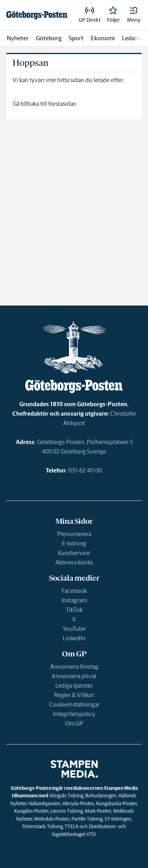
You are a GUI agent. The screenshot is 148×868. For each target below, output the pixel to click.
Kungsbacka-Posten (117, 803)
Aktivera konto (74, 562)
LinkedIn (74, 638)
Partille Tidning (87, 819)
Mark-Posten (98, 811)
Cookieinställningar (74, 704)
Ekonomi (103, 38)
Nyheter (18, 38)
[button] (134, 15)
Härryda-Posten (78, 803)
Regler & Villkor (74, 695)
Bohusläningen (101, 796)
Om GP (74, 723)
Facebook (74, 591)
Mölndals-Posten (52, 819)
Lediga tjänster (74, 685)
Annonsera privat (74, 676)
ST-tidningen (118, 819)
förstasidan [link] (62, 104)
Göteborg (49, 38)
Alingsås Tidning (66, 796)
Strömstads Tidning (42, 826)
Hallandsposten (44, 803)
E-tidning (74, 543)
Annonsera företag (74, 666)
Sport (76, 38)
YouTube (74, 629)
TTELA (72, 826)
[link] (37, 15)
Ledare (131, 38)
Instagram (74, 600)
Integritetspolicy (74, 714)
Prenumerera (74, 534)
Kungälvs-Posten (31, 811)
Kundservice (74, 553)
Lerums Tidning (67, 811)
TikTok (74, 610)
